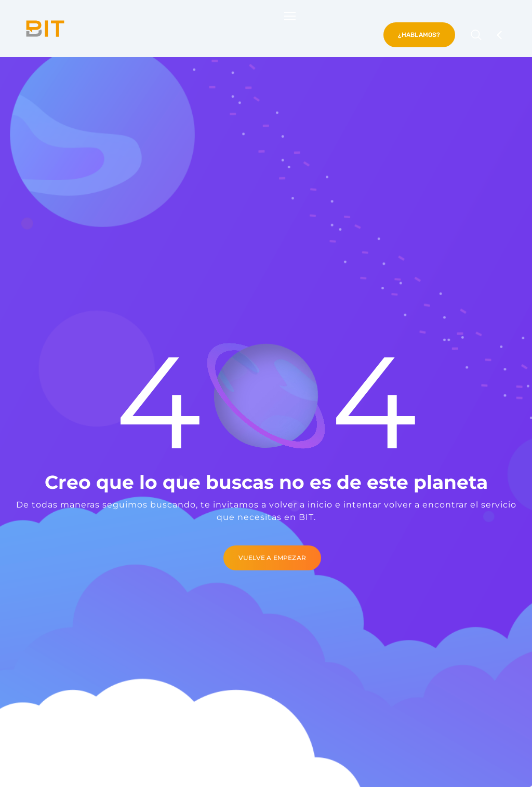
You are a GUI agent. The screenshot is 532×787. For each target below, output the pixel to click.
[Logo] (45, 29)
